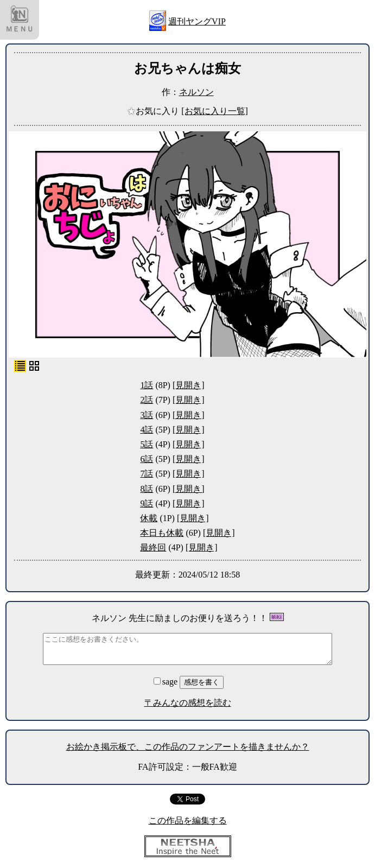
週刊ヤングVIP (197, 21)
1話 (147, 385)
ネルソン (196, 92)
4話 (147, 430)
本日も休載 (162, 533)
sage (167, 682)
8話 (147, 489)
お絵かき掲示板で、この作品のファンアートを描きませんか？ (188, 747)
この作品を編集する (188, 821)
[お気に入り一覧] (215, 111)
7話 (147, 474)
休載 (149, 518)
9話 (147, 503)
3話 (147, 415)
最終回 (153, 547)
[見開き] (189, 385)
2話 (147, 400)
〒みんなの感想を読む (188, 703)
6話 (147, 459)
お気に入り (154, 111)
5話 (147, 444)
